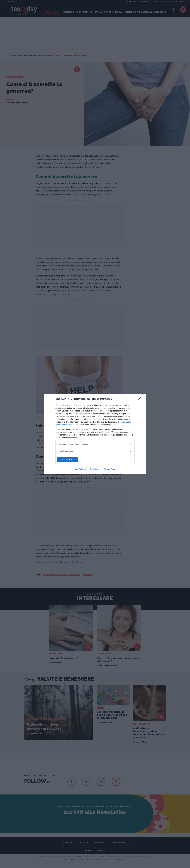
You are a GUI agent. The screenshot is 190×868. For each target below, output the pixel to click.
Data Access (95, 469)
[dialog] (95, 434)
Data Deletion (80, 469)
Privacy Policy (110, 469)
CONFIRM (69, 459)
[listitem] (95, 444)
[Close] (141, 399)
